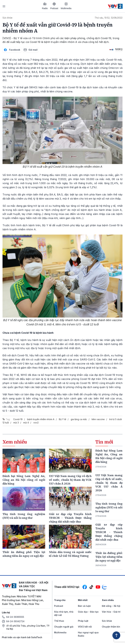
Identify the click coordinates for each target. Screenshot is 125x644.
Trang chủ (60, 600)
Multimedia (66, 6)
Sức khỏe (7, 18)
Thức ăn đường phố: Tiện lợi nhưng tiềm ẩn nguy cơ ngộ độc (109, 557)
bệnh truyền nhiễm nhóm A (41, 419)
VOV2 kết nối (85, 627)
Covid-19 (18, 419)
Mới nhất (83, 600)
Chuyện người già (64, 627)
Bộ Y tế (62, 419)
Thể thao (59, 621)
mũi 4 (26, 423)
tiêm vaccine (98, 419)
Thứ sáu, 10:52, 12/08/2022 (109, 18)
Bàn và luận (84, 606)
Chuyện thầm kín (111, 627)
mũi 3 (16, 423)
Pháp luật (83, 621)
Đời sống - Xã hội (111, 606)
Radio (45, 6)
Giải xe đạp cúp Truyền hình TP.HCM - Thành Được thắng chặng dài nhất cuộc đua (109, 532)
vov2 (36, 423)
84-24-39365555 (15, 617)
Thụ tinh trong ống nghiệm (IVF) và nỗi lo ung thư (109, 507)
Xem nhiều (108, 600)
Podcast (54, 6)
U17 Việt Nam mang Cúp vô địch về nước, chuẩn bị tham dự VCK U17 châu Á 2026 (109, 483)
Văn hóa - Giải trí (111, 612)
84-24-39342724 (15, 621)
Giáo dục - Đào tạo (88, 612)
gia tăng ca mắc (79, 419)
